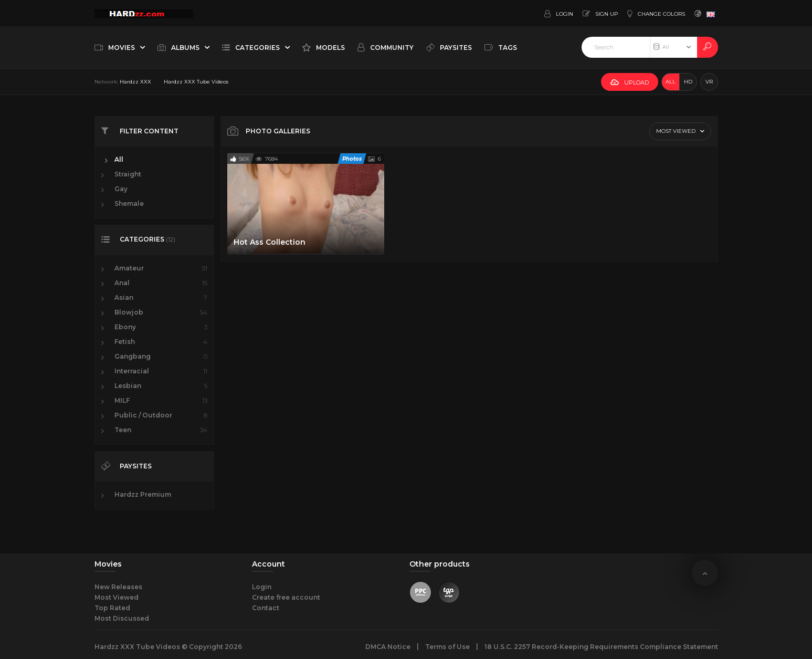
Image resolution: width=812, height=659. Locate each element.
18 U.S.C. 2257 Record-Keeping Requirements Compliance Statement (601, 647)
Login (262, 587)
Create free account (286, 597)
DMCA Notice (388, 647)
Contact (266, 608)
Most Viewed (117, 597)
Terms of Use (447, 647)
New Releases (118, 587)
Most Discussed (122, 618)
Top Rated (112, 608)
